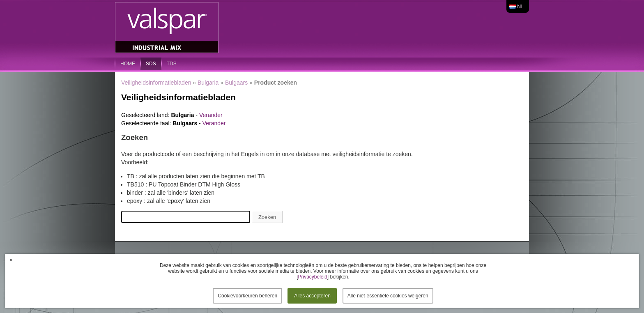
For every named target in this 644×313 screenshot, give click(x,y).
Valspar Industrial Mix (168, 28)
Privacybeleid (312, 277)
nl (521, 6)
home (128, 64)
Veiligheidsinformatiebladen (156, 83)
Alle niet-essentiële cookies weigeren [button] (388, 296)
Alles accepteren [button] (312, 296)
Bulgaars (236, 83)
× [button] (11, 260)
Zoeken (267, 217)
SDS (151, 64)
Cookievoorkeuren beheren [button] (247, 296)
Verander (211, 115)
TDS (172, 64)
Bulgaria (208, 83)
